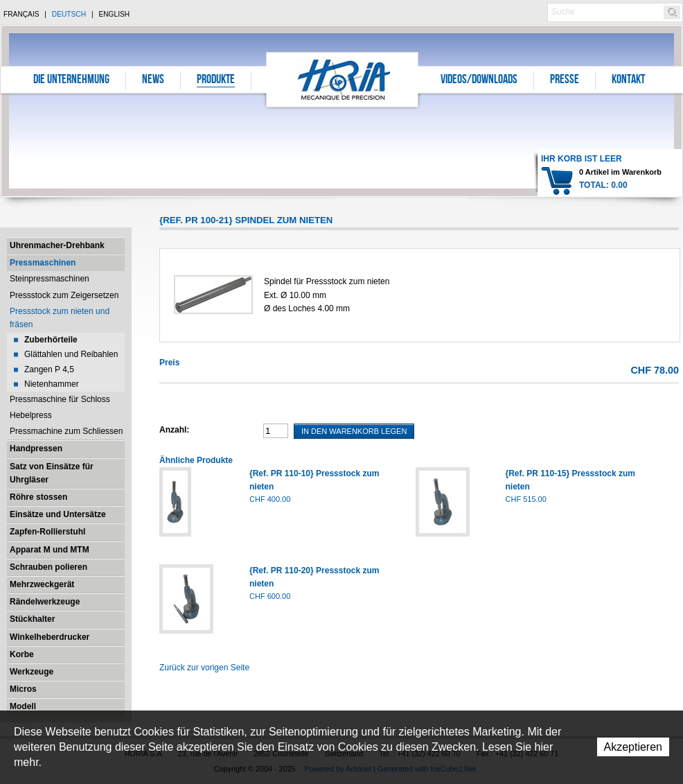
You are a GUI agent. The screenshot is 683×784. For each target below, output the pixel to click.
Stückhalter (32, 619)
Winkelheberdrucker (50, 637)
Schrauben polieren (48, 567)
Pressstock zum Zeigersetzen (64, 295)
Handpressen (36, 448)
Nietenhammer (52, 384)
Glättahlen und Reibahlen (71, 354)
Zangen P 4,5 (49, 369)
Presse (565, 80)
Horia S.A (343, 79)
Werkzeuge (32, 672)
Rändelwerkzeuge (45, 602)
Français (21, 14)
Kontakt (628, 80)
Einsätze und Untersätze (58, 514)
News (153, 80)
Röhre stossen (38, 497)
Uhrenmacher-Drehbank (57, 245)
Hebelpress (31, 415)
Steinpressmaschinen (50, 279)
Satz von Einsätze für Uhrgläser (52, 473)
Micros (23, 689)
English (114, 14)
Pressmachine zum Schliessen (66, 431)
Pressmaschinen (43, 263)
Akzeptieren (633, 747)
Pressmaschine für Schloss (60, 399)
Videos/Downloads (479, 80)
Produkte (216, 80)
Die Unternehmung (71, 80)
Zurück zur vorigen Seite (204, 668)
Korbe (22, 654)
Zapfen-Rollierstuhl (47, 532)
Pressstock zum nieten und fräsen (60, 318)
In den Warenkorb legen (354, 431)
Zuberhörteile (51, 340)
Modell (23, 706)
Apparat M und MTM (50, 550)
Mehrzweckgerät (42, 584)
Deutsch (69, 14)
